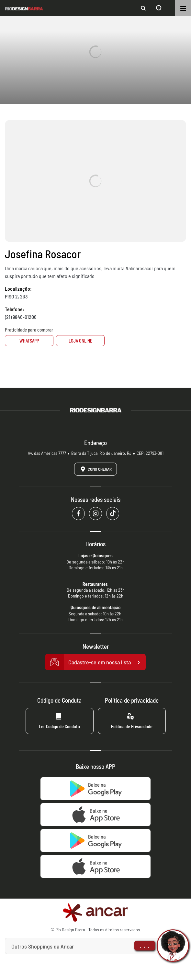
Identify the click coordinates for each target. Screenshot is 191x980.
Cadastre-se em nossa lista (95, 662)
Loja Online (80, 341)
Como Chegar (95, 469)
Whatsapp (29, 341)
